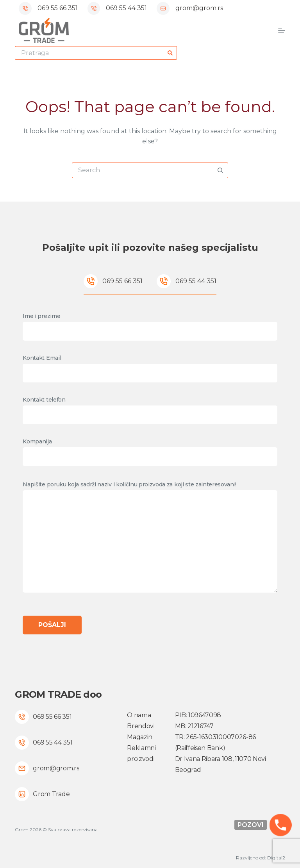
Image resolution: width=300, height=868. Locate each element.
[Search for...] (89, 53)
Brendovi (141, 726)
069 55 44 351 (126, 8)
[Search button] (170, 53)
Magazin (140, 737)
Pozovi (251, 825)
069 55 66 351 (58, 8)
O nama (139, 715)
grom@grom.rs (199, 8)
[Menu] (282, 30)
